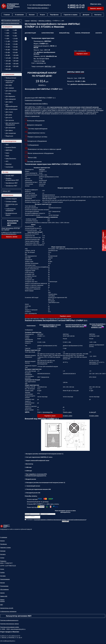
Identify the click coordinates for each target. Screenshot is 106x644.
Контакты (98, 15)
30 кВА (15, 47)
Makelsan (9, 164)
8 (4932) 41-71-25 (76, 5)
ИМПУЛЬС (9, 150)
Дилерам (86, 15)
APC (7, 161)
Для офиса (9, 130)
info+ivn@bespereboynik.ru (42, 5)
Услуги (42, 15)
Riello (7, 156)
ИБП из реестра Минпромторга (10, 23)
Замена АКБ (4, 597)
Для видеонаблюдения (12, 106)
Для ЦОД (9, 85)
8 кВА (7, 39)
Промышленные (11, 78)
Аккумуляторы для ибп (7, 609)
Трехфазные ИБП (11, 186)
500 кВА (16, 66)
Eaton (7, 153)
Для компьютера (11, 91)
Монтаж (2, 583)
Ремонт (2, 600)
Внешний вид (64, 33)
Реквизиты (3, 562)
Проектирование (5, 580)
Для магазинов (10, 128)
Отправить (65, 522)
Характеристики (47, 33)
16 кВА (15, 44)
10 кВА (15, 39)
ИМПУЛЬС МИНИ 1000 (76, 72)
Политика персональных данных (10, 624)
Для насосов (10, 120)
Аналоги (99, 33)
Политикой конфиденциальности (77, 520)
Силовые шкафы (11, 202)
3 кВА (7, 33)
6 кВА (15, 36)
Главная (7, 15)
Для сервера (10, 88)
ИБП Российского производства (10, 20)
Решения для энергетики (10, 82)
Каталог (32, 15)
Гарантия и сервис (71, 15)
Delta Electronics (11, 159)
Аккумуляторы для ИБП (12, 205)
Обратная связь (96, 4)
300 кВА (16, 64)
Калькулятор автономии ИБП (13, 223)
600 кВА (8, 69)
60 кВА (8, 52)
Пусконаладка (4, 587)
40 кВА (8, 50)
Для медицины (10, 96)
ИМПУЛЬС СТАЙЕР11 (45, 21)
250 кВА (8, 64)
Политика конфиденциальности (9, 621)
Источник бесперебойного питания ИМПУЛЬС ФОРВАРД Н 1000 (98, 326)
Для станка (9, 112)
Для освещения (11, 99)
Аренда (2, 593)
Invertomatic (9, 167)
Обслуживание (4, 590)
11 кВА (8, 41)
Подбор (2, 573)
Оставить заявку (68, 416)
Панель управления (82, 33)
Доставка (3, 576)
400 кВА (8, 66)
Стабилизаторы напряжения (11, 210)
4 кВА (15, 33)
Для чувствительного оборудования (12, 124)
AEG (7, 145)
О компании (19, 15)
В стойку (8, 94)
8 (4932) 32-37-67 (76, 7)
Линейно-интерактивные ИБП (12, 179)
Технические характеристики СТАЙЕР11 (36, 104)
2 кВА (15, 30)
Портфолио (54, 15)
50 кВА (15, 50)
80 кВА (15, 52)
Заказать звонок (96, 8)
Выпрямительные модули (11, 214)
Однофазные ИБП (12, 183)
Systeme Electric (11, 147)
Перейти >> (42, 85)
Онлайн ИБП (10, 176)
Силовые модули (11, 199)
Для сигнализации (11, 109)
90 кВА (8, 55)
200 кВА (16, 61)
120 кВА (8, 58)
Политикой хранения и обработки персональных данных (50, 520)
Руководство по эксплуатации (33, 100)
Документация (30, 33)
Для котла (9, 118)
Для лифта (9, 102)
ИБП (2, 605)
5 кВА (7, 36)
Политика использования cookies (10, 628)
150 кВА (16, 58)
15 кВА (8, 44)
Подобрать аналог (82, 54)
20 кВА (8, 47)
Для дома (9, 115)
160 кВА (8, 61)
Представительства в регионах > (38, 8)
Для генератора (11, 133)
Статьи (2, 558)
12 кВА (15, 41)
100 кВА (16, 55)
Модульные (9, 136)
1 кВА (7, 30)
